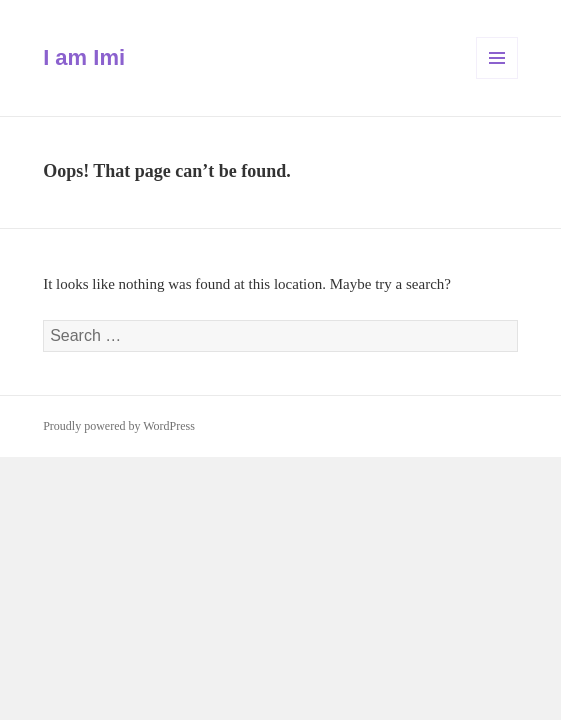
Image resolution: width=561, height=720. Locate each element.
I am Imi (84, 57)
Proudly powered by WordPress (119, 426)
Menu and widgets (497, 78)
